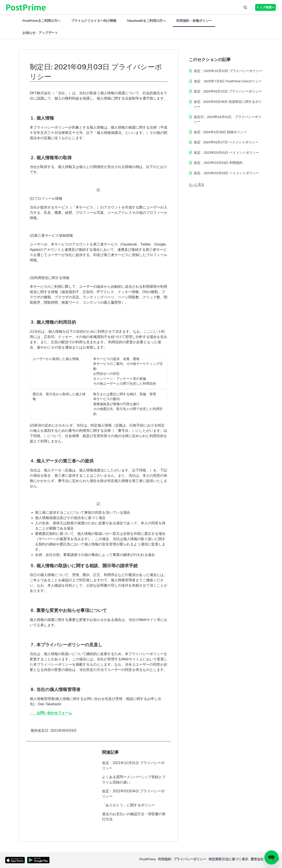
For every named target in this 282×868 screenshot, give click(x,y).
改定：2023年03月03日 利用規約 (218, 163)
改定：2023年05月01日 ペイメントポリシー (226, 152)
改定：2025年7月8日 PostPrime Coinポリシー (228, 81)
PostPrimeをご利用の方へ (42, 21)
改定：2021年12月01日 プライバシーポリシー (133, 766)
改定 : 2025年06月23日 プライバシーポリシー (228, 91)
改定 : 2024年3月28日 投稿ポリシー (220, 132)
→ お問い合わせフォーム (51, 713)
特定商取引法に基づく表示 (228, 859)
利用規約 (165, 859)
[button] (245, 7)
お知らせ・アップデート (40, 33)
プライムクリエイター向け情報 (94, 21)
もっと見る (197, 184)
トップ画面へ (265, 7)
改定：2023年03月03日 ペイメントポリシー (226, 173)
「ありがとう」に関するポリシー (128, 805)
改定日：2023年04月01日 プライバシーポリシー (228, 119)
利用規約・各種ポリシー (194, 21)
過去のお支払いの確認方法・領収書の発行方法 (134, 817)
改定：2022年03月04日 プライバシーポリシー (133, 794)
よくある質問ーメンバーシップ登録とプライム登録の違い (134, 780)
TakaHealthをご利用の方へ (146, 21)
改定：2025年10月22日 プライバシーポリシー (228, 71)
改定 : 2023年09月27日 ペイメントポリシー (226, 142)
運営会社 (257, 859)
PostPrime (148, 859)
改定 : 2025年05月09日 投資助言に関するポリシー (228, 104)
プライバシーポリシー (190, 859)
